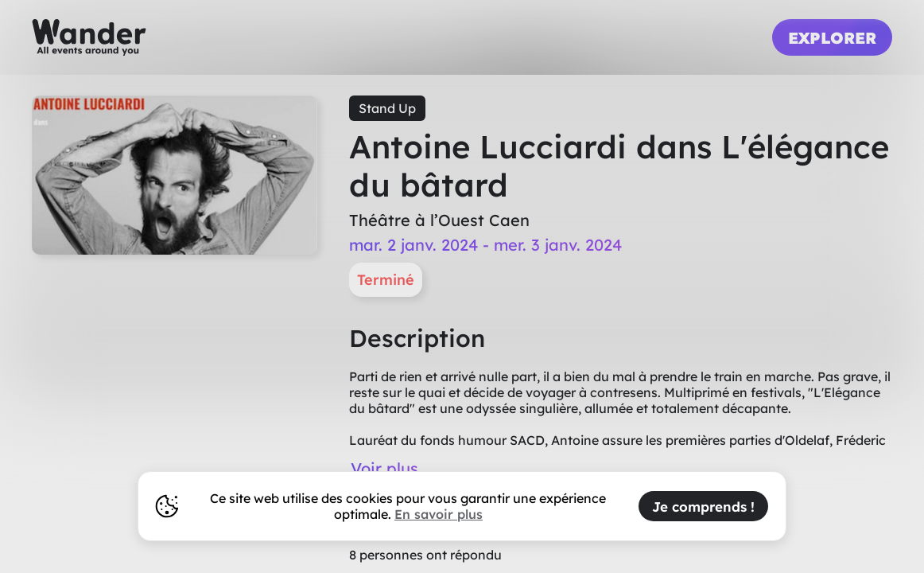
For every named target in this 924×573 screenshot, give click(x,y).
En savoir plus (439, 514)
